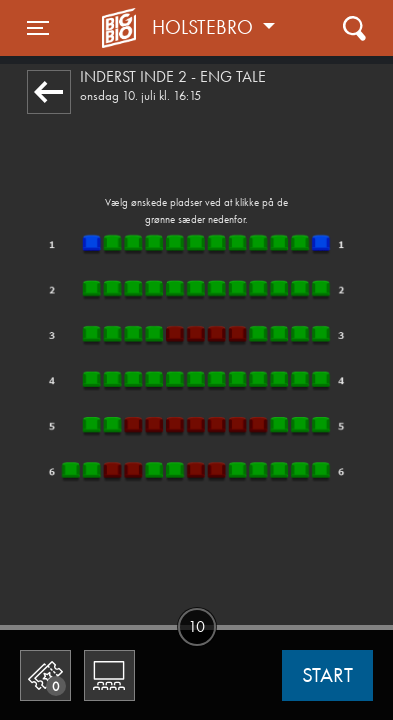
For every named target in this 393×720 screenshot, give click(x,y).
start (327, 675)
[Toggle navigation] (38, 28)
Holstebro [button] (205, 27)
